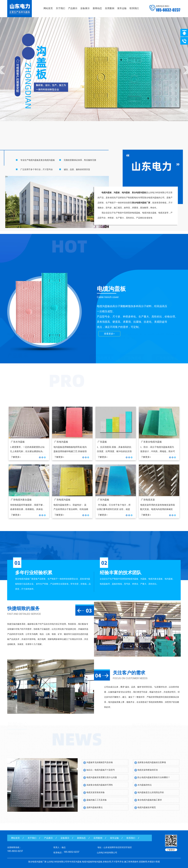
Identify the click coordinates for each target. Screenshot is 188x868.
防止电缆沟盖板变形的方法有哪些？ (154, 777)
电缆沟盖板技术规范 (147, 807)
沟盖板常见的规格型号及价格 (100, 762)
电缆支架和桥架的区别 (148, 770)
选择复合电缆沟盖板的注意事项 (152, 762)
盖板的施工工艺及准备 (97, 800)
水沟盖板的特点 (145, 785)
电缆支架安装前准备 (96, 792)
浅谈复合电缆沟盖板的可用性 (100, 785)
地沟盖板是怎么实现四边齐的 (151, 792)
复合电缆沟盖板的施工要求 (150, 800)
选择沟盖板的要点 (95, 807)
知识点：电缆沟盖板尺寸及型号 (101, 770)
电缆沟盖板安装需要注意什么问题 (102, 777)
